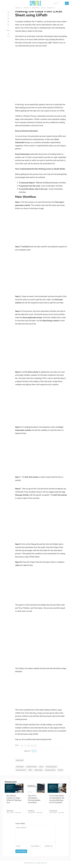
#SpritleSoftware (50, 773)
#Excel (41, 769)
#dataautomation (32, 769)
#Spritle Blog (39, 773)
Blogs (43, 8)
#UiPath (60, 773)
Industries (35, 8)
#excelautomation (51, 769)
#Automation (20, 769)
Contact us (51, 8)
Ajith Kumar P (10, 814)
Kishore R (30, 754)
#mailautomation (21, 773)
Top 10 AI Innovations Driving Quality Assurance (34, 802)
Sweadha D (31, 814)
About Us (18, 8)
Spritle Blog (20, 763)
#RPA (30, 773)
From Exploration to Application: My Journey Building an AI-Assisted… (57, 802)
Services (27, 8)
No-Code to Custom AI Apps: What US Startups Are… (14, 802)
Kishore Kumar (53, 814)
